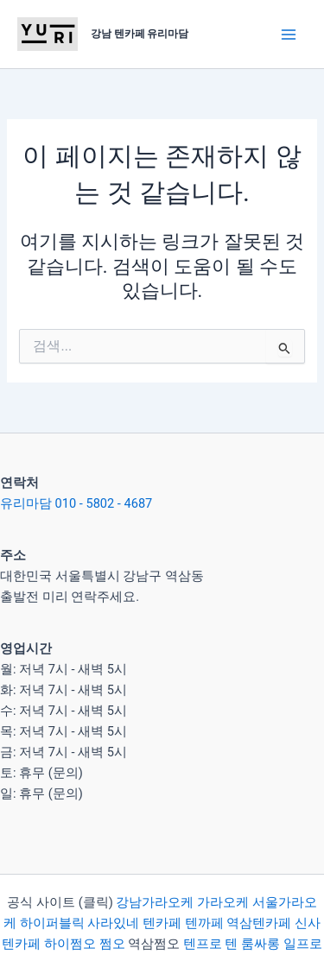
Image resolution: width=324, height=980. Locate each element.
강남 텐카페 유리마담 (140, 34)
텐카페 (162, 923)
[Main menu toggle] (289, 35)
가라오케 (223, 902)
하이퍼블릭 (51, 923)
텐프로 (203, 944)
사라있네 (113, 923)
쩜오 (112, 944)
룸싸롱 (260, 944)
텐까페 (204, 923)
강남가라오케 (155, 902)
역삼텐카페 (259, 923)
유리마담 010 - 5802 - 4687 (76, 503)
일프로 (303, 944)
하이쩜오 (70, 944)
